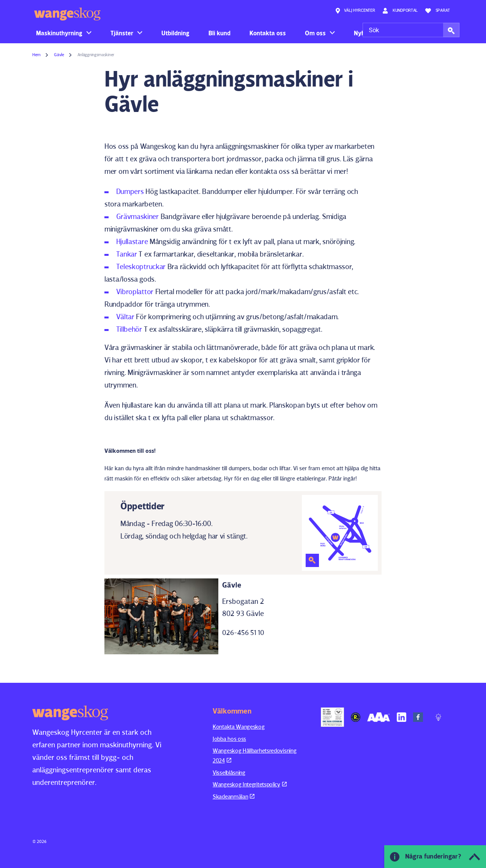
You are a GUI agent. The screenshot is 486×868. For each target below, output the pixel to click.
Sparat (438, 11)
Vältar (125, 317)
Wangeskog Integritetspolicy (250, 784)
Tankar (127, 254)
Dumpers (130, 191)
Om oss (315, 33)
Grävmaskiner (137, 216)
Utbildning (175, 33)
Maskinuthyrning (59, 33)
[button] (451, 30)
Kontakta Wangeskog (239, 727)
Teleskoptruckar (141, 266)
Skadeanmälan (234, 796)
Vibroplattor (135, 291)
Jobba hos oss (229, 739)
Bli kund (219, 33)
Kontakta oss (268, 33)
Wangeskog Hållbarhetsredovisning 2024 (254, 755)
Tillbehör (129, 329)
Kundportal (400, 11)
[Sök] (411, 30)
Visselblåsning (229, 773)
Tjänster (122, 33)
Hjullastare (132, 241)
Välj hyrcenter (355, 11)
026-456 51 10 (243, 632)
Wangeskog (67, 14)
